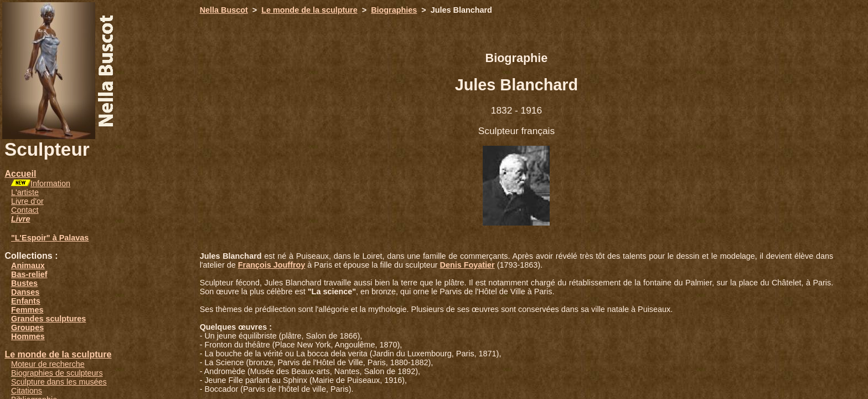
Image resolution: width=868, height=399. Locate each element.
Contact (25, 210)
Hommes (28, 336)
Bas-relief (29, 274)
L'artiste (25, 192)
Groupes (27, 328)
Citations (27, 391)
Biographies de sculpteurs (57, 373)
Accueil (20, 174)
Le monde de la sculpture (58, 354)
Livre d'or (27, 201)
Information (50, 183)
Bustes (24, 283)
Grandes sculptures (48, 319)
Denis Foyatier (467, 265)
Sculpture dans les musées (59, 382)
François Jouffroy (272, 265)
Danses (25, 292)
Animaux (28, 265)
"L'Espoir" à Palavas (50, 238)
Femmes (27, 310)
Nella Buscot (224, 10)
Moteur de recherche (48, 364)
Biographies (394, 10)
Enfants (26, 301)
